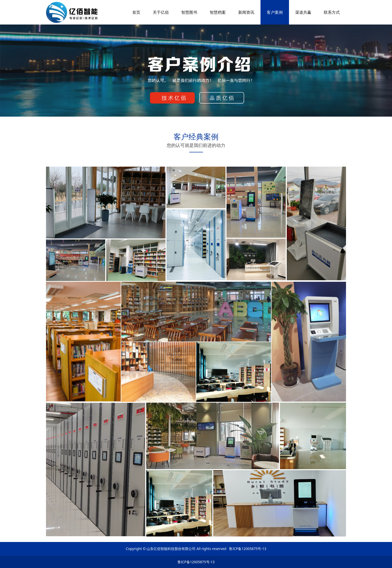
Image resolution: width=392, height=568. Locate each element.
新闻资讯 (246, 12)
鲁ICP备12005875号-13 (196, 562)
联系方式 (332, 12)
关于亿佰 (161, 12)
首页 (136, 12)
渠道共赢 (303, 12)
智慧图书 (189, 12)
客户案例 (275, 12)
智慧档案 (218, 12)
